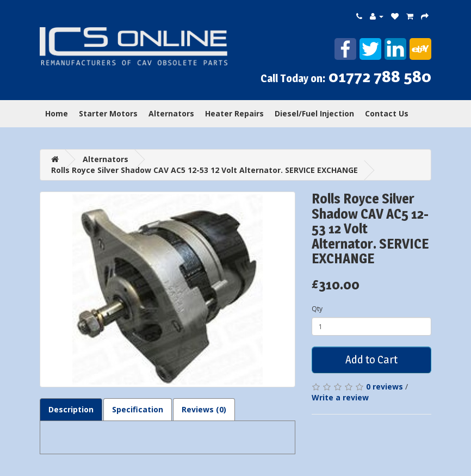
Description (71, 409)
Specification (138, 409)
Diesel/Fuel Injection (314, 113)
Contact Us (387, 113)
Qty (317, 309)
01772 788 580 (380, 76)
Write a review (340, 397)
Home (57, 113)
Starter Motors (108, 113)
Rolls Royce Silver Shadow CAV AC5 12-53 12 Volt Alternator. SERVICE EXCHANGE (204, 170)
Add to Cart (371, 360)
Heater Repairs (234, 113)
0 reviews (385, 387)
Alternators (171, 113)
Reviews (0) (204, 409)
